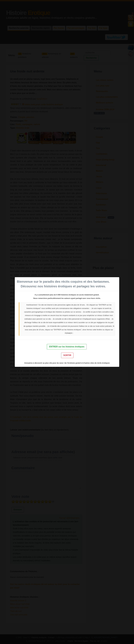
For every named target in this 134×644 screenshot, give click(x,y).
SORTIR (67, 355)
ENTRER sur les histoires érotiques (67, 347)
